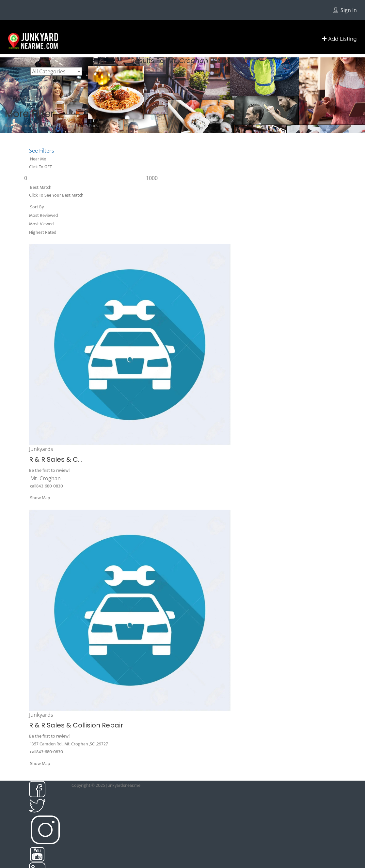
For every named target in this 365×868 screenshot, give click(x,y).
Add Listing (340, 39)
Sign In (349, 10)
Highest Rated (43, 232)
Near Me (38, 159)
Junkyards (41, 449)
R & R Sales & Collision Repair (76, 725)
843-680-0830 (50, 486)
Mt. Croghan (46, 478)
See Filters (42, 151)
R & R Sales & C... (56, 459)
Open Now (14, 80)
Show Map (40, 498)
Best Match (40, 187)
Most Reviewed (44, 215)
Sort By (36, 207)
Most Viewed (41, 224)
